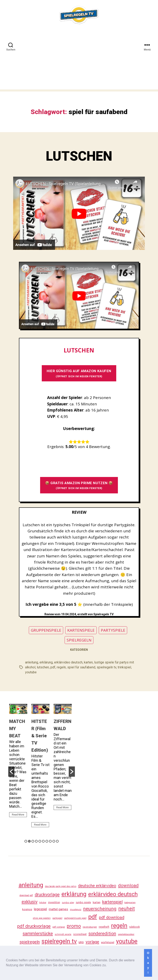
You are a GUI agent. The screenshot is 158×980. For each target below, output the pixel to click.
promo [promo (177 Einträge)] (74, 926)
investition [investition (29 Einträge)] (54, 902)
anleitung (32, 662)
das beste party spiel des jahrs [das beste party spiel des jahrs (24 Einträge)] (61, 886)
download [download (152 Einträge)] (128, 886)
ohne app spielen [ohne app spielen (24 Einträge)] (42, 918)
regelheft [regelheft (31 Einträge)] (104, 927)
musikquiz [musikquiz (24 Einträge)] (76, 910)
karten (88, 662)
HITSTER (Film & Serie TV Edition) (41, 736)
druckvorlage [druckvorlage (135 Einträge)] (47, 895)
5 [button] (40, 841)
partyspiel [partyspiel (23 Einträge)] (57, 918)
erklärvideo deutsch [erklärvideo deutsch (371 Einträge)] (113, 894)
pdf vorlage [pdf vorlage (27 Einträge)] (59, 927)
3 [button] (33, 841)
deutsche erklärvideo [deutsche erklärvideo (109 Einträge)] (97, 886)
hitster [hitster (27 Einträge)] (43, 902)
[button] (108, 966)
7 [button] (47, 841)
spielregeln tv (106, 667)
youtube (31, 672)
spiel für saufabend (81, 667)
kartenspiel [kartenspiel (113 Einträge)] (112, 902)
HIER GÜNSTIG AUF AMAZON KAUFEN (79, 373)
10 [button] (57, 841)
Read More (19, 815)
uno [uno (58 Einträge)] (81, 942)
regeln (61, 667)
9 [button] (54, 841)
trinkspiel (124, 667)
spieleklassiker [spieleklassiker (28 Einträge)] (126, 934)
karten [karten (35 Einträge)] (97, 902)
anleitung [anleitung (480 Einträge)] (31, 885)
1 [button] (26, 841)
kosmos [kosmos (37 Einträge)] (27, 909)
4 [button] (36, 841)
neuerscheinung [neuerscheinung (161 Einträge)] (100, 909)
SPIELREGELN (79, 640)
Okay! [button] (148, 963)
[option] (19, 762)
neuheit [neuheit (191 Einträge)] (127, 909)
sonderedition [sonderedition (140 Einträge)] (102, 934)
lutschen (43, 667)
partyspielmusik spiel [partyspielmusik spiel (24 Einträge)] (75, 918)
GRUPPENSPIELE (46, 630)
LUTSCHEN (79, 156)
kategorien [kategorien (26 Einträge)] (130, 902)
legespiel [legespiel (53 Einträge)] (40, 909)
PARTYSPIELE (113, 630)
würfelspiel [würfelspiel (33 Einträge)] (108, 942)
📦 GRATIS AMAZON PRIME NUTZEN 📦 (79, 485)
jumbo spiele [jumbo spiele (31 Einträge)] (83, 902)
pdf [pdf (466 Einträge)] (93, 917)
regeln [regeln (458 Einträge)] (119, 926)
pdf (53, 667)
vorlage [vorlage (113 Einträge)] (92, 942)
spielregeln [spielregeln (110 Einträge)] (30, 942)
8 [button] (50, 841)
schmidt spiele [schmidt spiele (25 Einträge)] (63, 934)
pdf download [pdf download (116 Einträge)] (112, 917)
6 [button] (43, 841)
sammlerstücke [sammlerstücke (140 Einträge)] (38, 934)
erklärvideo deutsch (68, 662)
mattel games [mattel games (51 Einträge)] (58, 909)
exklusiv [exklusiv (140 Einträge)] (30, 902)
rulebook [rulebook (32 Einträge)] (134, 927)
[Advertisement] (79, 61)
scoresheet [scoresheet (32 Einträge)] (80, 934)
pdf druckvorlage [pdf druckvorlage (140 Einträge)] (34, 926)
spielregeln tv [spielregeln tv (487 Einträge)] (59, 941)
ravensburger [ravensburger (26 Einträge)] (90, 927)
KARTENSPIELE (81, 630)
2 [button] (29, 841)
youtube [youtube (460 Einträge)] (127, 941)
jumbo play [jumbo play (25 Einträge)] (68, 903)
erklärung (46, 662)
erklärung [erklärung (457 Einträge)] (74, 894)
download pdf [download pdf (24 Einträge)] (26, 895)
